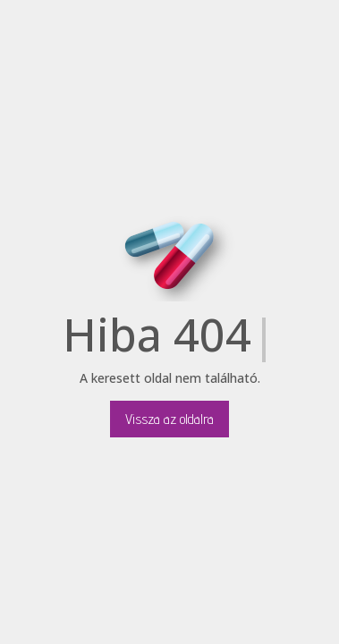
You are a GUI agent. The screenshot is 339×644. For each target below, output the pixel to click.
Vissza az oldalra (169, 419)
